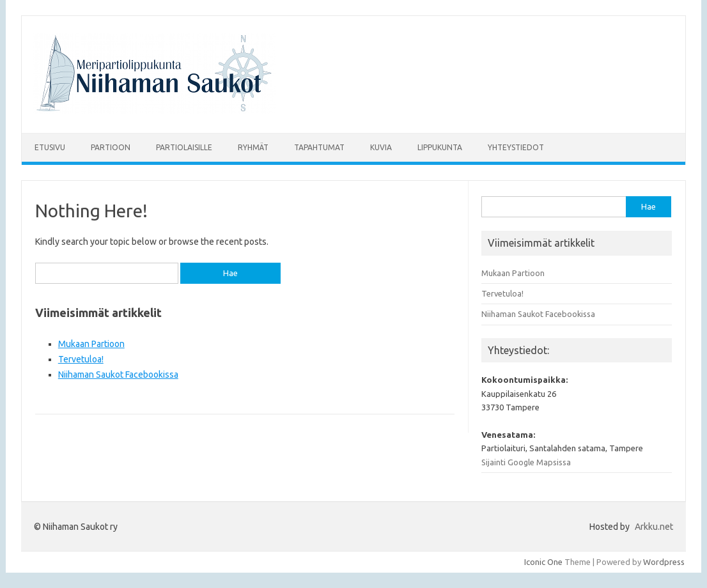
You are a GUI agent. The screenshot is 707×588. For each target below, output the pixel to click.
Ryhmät (253, 147)
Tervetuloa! (81, 359)
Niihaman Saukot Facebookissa (118, 375)
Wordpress (664, 562)
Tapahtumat (319, 147)
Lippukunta (440, 147)
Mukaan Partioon (91, 344)
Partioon (111, 147)
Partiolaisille (184, 147)
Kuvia (381, 147)
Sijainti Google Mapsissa (526, 462)
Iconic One (543, 562)
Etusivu (50, 147)
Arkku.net (654, 527)
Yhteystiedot (516, 147)
